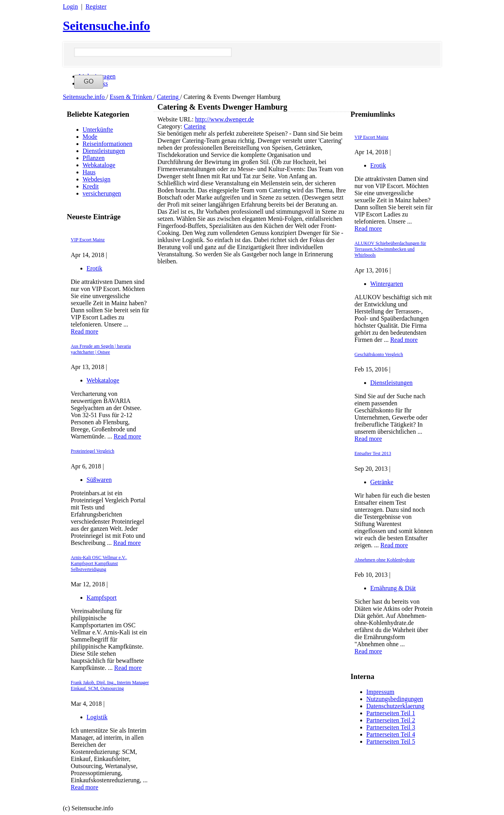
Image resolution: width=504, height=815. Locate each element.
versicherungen (102, 193)
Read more (85, 331)
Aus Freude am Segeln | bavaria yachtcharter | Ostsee (101, 349)
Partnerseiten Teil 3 (391, 727)
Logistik (97, 717)
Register (96, 7)
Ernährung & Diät (393, 588)
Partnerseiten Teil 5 (391, 741)
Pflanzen (94, 158)
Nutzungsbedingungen (395, 699)
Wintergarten (387, 284)
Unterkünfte (98, 130)
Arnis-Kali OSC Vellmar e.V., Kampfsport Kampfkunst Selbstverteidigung (99, 563)
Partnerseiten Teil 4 (391, 734)
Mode (90, 137)
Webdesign (97, 179)
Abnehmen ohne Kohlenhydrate (385, 560)
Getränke (382, 482)
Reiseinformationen (108, 144)
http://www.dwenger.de (224, 119)
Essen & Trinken (132, 97)
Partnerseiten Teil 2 (391, 720)
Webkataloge (99, 165)
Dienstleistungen (104, 151)
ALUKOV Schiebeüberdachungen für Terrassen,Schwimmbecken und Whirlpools (391, 249)
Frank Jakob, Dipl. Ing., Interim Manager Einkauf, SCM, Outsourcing (110, 685)
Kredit (91, 186)
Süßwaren (99, 480)
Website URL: (177, 119)
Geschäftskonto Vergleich (379, 354)
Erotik (95, 268)
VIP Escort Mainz (88, 240)
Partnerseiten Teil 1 (391, 713)
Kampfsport (102, 598)
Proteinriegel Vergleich (93, 451)
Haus (89, 172)
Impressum (380, 692)
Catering (168, 97)
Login (71, 7)
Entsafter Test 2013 (373, 453)
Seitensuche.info (107, 26)
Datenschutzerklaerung (395, 706)
